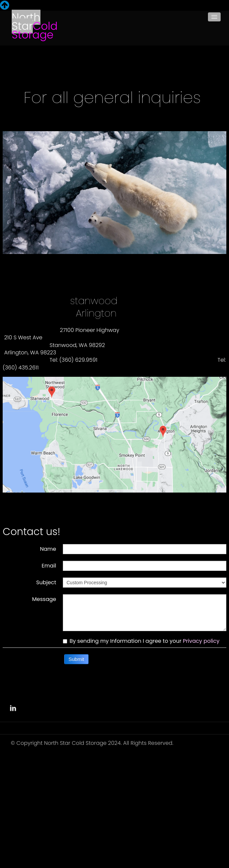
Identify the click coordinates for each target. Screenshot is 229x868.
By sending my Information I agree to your (141, 641)
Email (49, 566)
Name (48, 549)
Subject (46, 582)
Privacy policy (201, 641)
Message (44, 599)
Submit (76, 659)
